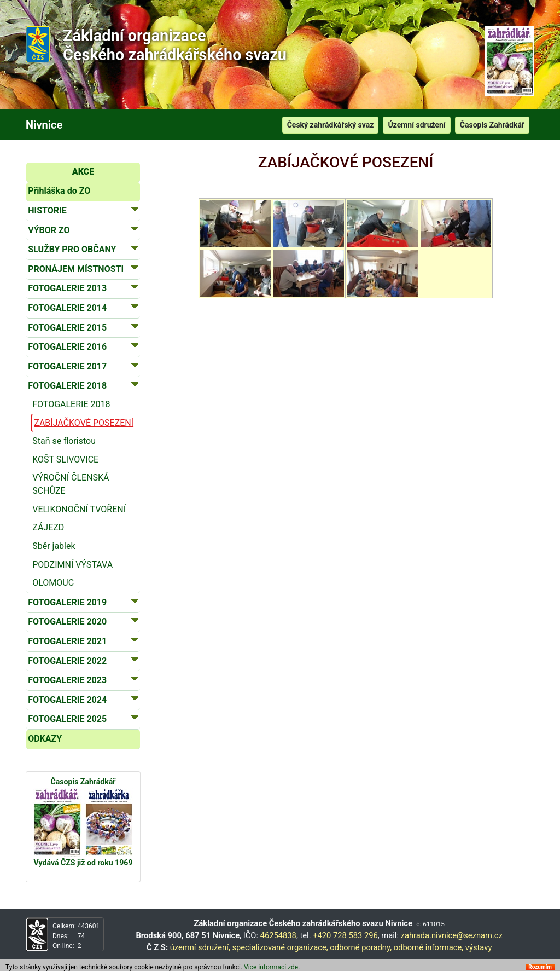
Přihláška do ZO (59, 191)
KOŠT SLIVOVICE (65, 460)
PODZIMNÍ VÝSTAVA (72, 565)
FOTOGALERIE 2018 (71, 404)
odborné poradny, (361, 947)
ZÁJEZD (48, 527)
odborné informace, (428, 947)
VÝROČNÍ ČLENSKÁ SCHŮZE (71, 484)
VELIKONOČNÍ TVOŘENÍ (79, 509)
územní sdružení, (200, 947)
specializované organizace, (280, 947)
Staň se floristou (64, 441)
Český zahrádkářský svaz (331, 125)
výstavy (479, 947)
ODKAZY (45, 739)
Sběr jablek (54, 546)
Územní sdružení (416, 125)
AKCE (83, 172)
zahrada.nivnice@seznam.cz (452, 935)
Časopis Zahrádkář (492, 125)
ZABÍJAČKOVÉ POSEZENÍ (84, 423)
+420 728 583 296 (345, 935)
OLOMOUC (53, 583)
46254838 (278, 935)
